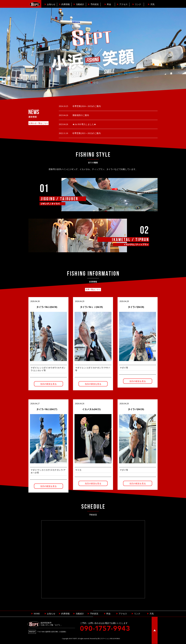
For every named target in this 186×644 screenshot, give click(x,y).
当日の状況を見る (48, 384)
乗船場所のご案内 (80, 115)
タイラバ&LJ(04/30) (47, 307)
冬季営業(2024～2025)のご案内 (86, 106)
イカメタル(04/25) (91, 409)
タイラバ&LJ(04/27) (47, 409)
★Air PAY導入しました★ (84, 124)
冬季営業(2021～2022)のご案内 (86, 133)
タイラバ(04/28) (136, 307)
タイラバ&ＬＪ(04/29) (91, 307)
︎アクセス (122, 4)
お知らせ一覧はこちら (38, 123)
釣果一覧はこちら (93, 290)
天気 (151, 4)
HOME (35, 614)
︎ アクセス (122, 614)
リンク (137, 4)
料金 (108, 4)
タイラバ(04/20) (136, 409)
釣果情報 (64, 4)
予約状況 (93, 4)
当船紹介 (79, 4)
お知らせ (50, 4)
